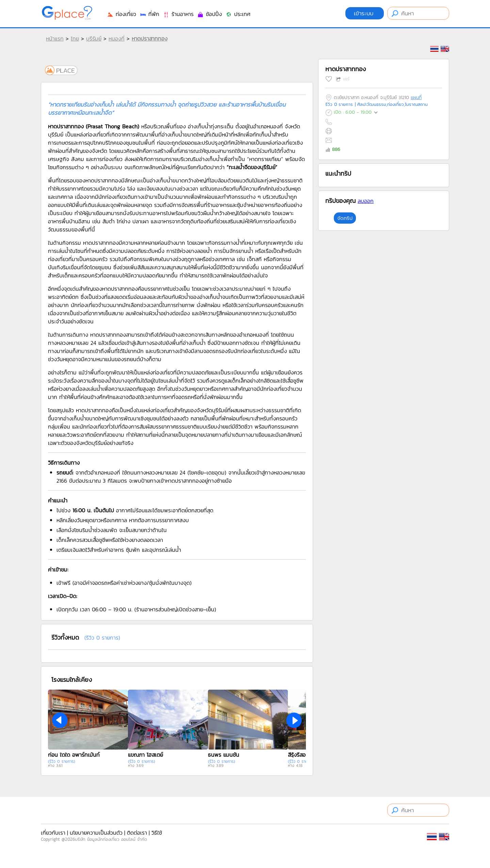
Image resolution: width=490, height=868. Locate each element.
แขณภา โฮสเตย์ (145, 755)
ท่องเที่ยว (121, 14)
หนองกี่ (117, 38)
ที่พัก (149, 14)
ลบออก (366, 201)
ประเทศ (238, 14)
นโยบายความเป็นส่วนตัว (96, 833)
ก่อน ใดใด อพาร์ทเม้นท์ (74, 755)
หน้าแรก (55, 38)
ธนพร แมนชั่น (224, 755)
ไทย (75, 38)
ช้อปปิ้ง (209, 14)
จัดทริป (345, 218)
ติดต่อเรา (137, 833)
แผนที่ (416, 98)
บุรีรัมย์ (94, 38)
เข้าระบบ (365, 13)
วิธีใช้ (157, 833)
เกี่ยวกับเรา (53, 833)
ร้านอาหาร (178, 14)
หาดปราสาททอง (150, 38)
